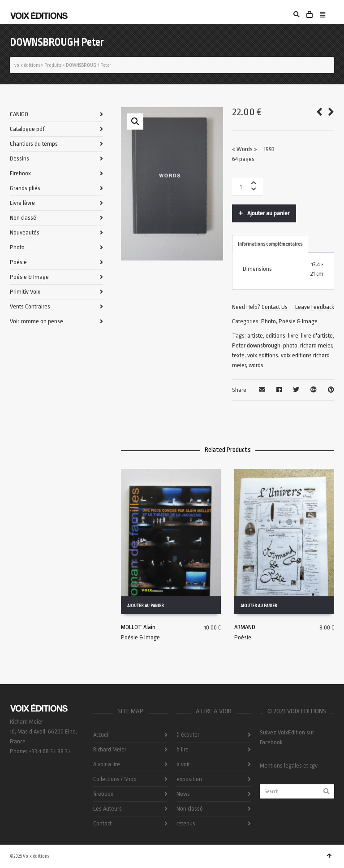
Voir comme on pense (37, 321)
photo (290, 345)
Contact (102, 823)
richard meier (316, 345)
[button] (135, 122)
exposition (189, 779)
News (183, 794)
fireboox (103, 794)
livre (293, 336)
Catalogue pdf (27, 129)
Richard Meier (110, 749)
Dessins (19, 158)
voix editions (263, 355)
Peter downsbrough (256, 345)
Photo (269, 321)
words (256, 365)
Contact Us (275, 307)
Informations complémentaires (270, 244)
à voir (183, 764)
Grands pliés (25, 188)
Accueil (101, 735)
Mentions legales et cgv (289, 766)
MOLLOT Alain (138, 627)
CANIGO (19, 114)
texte (238, 355)
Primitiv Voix (25, 292)
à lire (183, 749)
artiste (255, 336)
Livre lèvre (22, 203)
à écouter (188, 735)
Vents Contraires (30, 306)
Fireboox (20, 173)
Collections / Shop (115, 779)
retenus (186, 823)
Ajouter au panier (268, 213)
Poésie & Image (298, 321)
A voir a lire (107, 764)
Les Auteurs (107, 809)
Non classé (23, 218)
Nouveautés (25, 232)
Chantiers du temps (34, 144)
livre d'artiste (317, 336)
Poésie (243, 637)
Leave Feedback (315, 307)
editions (275, 336)
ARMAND (245, 627)
